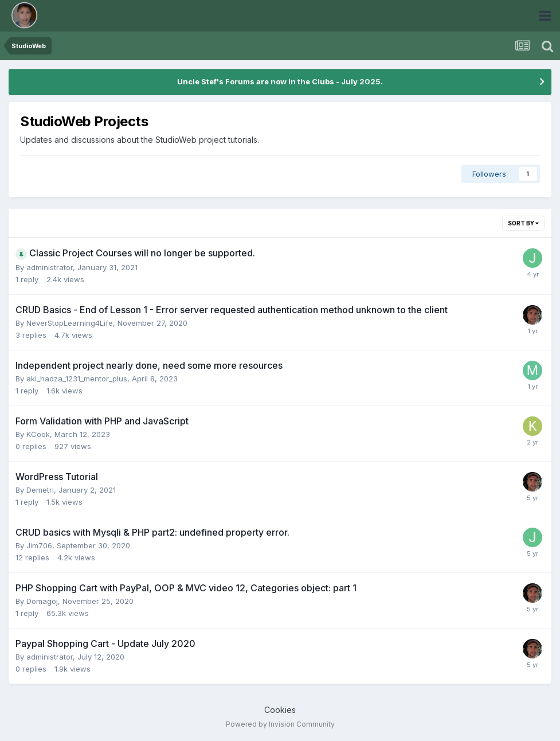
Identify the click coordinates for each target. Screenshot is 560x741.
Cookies (280, 710)
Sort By (523, 223)
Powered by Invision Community (280, 724)
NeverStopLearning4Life (70, 323)
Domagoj (42, 601)
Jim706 (39, 545)
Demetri (40, 490)
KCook (38, 434)
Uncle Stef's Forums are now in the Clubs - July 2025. (280, 81)
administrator (50, 267)
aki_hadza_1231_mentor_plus (77, 379)
